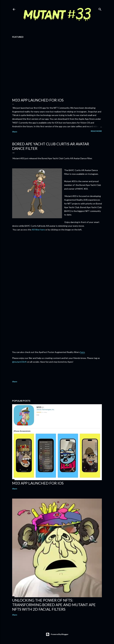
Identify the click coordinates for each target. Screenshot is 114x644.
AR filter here (38, 230)
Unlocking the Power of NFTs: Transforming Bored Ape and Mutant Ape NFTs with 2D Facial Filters (54, 605)
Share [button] (15, 132)
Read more (96, 131)
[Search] (100, 9)
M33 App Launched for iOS (38, 100)
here (82, 352)
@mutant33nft (19, 362)
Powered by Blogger (57, 634)
